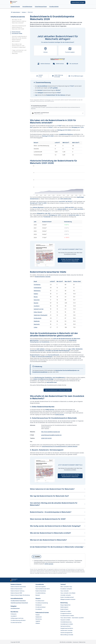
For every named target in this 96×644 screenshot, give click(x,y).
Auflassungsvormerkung (17, 618)
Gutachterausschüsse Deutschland (19, 603)
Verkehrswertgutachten (66, 633)
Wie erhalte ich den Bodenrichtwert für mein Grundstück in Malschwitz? (19, 46)
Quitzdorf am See (39, 309)
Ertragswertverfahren (66, 613)
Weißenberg (37, 291)
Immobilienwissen (27, 7)
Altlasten (38, 623)
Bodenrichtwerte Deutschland (18, 587)
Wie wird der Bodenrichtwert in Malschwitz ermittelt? (58, 533)
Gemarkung (38, 619)
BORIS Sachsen (60, 414)
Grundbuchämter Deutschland (18, 601)
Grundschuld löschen (16, 622)
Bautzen (36, 303)
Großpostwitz (38, 318)
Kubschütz (37, 300)
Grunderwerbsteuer (41, 607)
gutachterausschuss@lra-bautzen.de (51, 435)
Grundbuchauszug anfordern (18, 620)
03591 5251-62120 (46, 438)
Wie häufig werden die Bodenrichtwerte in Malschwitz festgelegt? (58, 526)
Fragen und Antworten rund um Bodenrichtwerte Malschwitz (19, 52)
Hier (36, 95)
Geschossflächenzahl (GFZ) (43, 589)
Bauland (38, 595)
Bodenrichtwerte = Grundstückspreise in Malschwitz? (58, 512)
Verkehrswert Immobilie (66, 630)
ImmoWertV (14, 616)
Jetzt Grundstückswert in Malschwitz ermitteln (58, 390)
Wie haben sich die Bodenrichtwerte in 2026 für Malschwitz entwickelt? (19, 21)
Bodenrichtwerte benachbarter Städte (17, 33)
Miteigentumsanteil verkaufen (68, 599)
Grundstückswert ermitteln (67, 616)
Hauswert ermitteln (65, 620)
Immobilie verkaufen (66, 595)
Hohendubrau (37, 288)
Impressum (76, 642)
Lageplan (38, 621)
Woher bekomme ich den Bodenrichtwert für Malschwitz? (58, 489)
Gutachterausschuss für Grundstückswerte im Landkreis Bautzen (60, 446)
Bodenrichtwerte (15, 7)
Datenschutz (82, 642)
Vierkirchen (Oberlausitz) (41, 315)
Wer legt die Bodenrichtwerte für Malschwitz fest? (58, 496)
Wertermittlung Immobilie (67, 635)
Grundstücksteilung (40, 593)
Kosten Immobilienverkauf (67, 597)
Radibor (36, 294)
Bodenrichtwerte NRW (16, 593)
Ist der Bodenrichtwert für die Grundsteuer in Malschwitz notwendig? (58, 547)
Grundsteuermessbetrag (42, 603)
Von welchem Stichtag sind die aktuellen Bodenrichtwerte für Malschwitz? (58, 504)
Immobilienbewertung (66, 622)
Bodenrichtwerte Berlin (16, 589)
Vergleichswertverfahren (67, 628)
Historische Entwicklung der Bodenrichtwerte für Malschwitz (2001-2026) (19, 27)
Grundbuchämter (54, 7)
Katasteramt (39, 617)
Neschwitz (37, 324)
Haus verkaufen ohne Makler (68, 593)
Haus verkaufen (65, 591)
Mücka (36, 297)
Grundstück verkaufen (66, 589)
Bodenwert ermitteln (66, 611)
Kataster (38, 615)
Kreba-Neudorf (38, 312)
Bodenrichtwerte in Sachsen (43, 277)
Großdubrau (37, 285)
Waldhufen (37, 321)
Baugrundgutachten (65, 605)
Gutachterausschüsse (41, 7)
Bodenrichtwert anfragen (78, 2)
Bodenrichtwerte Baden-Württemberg (20, 595)
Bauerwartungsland (40, 587)
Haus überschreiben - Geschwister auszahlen (72, 618)
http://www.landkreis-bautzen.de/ (51, 432)
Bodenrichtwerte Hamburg (17, 591)
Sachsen (24, 12)
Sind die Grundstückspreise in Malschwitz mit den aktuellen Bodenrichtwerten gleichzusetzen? (19, 39)
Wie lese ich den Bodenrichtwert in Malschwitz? (58, 540)
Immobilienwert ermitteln (67, 624)
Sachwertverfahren (65, 626)
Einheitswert (39, 605)
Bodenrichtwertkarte (41, 591)
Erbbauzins (14, 614)
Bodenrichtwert (64, 609)
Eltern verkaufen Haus (66, 587)
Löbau (35, 327)
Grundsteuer (39, 609)
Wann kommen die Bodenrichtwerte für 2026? (58, 519)
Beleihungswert (64, 607)
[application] (58, 181)
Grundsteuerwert (40, 601)
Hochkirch (37, 306)
